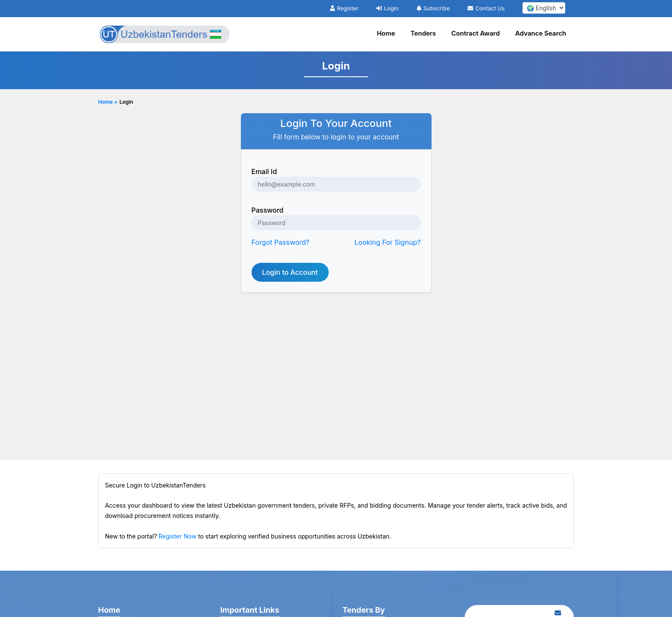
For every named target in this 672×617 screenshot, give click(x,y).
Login (387, 8)
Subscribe (433, 8)
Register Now (177, 536)
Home (386, 33)
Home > (108, 102)
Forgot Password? (281, 242)
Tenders (423, 33)
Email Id (264, 172)
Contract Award (475, 33)
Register (344, 8)
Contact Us (486, 8)
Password (268, 210)
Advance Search (541, 33)
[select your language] (544, 8)
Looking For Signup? (387, 242)
